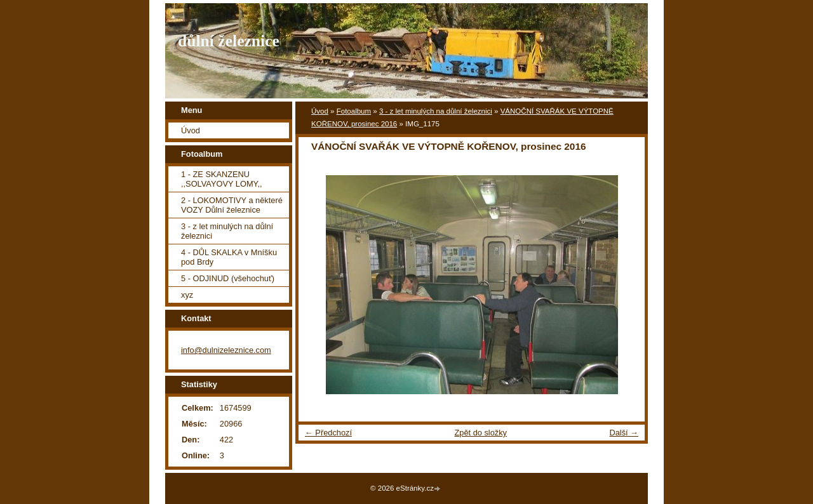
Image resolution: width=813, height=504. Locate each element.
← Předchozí (328, 433)
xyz (187, 295)
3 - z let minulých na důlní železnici (436, 111)
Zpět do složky (480, 433)
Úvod (320, 111)
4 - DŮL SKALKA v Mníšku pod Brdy (229, 257)
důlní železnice (229, 41)
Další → (624, 433)
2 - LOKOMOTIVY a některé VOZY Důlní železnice (232, 205)
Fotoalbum (354, 111)
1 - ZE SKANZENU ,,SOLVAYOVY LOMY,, (222, 179)
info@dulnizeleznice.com (226, 350)
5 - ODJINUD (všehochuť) (228, 278)
